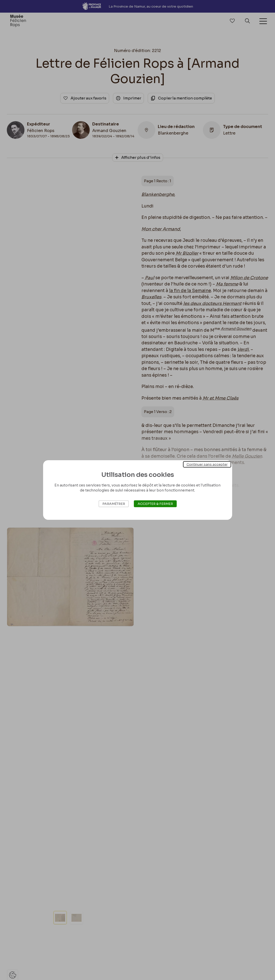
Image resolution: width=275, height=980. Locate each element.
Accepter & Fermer (155, 504)
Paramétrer (114, 504)
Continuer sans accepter (207, 464)
